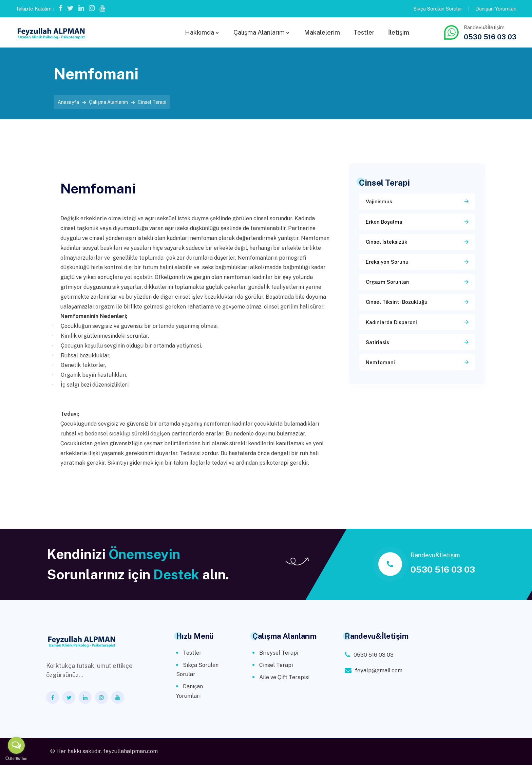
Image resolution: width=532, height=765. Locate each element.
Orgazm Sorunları (388, 282)
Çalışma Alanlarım (259, 32)
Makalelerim (322, 32)
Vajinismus (379, 201)
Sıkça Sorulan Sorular (438, 9)
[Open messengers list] (16, 745)
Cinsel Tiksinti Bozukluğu (397, 302)
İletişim (399, 32)
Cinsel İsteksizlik (386, 242)
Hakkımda (199, 32)
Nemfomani (380, 362)
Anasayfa (68, 102)
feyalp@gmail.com (379, 670)
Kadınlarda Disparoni (391, 322)
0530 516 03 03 (490, 37)
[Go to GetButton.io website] (16, 758)
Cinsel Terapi (276, 665)
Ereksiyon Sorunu (387, 262)
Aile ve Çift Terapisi (284, 677)
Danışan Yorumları (496, 9)
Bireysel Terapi (279, 653)
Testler (364, 32)
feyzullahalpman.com (130, 751)
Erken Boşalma (384, 222)
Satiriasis (377, 342)
